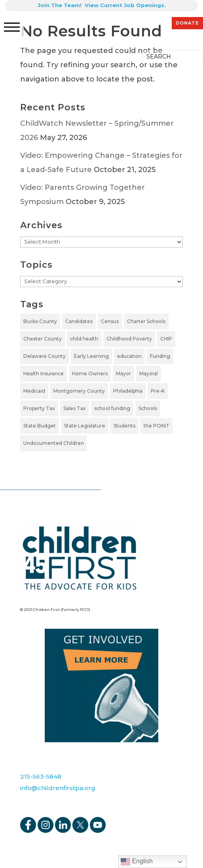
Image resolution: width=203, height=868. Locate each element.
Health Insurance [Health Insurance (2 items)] (44, 373)
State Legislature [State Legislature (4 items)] (85, 426)
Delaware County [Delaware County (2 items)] (45, 356)
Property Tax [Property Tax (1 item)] (39, 408)
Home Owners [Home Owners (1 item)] (90, 373)
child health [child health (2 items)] (84, 339)
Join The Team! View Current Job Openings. (102, 5)
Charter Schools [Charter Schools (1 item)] (146, 321)
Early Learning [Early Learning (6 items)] (91, 356)
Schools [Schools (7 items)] (148, 408)
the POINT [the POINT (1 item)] (157, 426)
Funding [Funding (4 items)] (160, 356)
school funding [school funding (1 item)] (112, 408)
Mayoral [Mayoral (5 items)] (149, 373)
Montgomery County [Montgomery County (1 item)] (79, 391)
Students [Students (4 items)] (124, 426)
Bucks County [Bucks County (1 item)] (40, 321)
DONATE (187, 23)
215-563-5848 (41, 776)
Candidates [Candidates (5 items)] (79, 321)
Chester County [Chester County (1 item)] (43, 339)
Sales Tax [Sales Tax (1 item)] (75, 408)
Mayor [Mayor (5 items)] (123, 373)
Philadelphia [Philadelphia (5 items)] (128, 391)
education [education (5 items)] (129, 356)
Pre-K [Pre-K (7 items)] (158, 391)
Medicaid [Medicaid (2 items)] (34, 391)
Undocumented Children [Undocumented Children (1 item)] (54, 443)
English (137, 862)
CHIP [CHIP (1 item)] (166, 339)
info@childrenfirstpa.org (58, 788)
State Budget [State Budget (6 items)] (40, 426)
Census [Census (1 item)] (110, 321)
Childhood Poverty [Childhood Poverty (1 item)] (129, 339)
